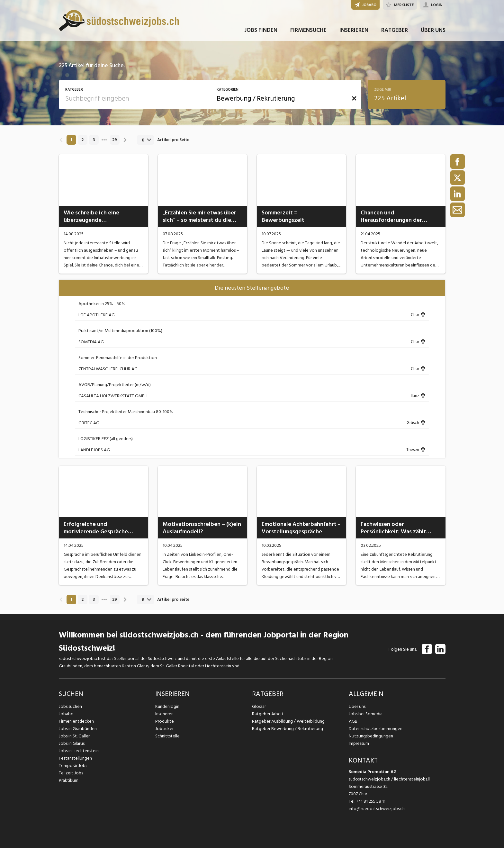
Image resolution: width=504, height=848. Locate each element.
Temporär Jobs (73, 766)
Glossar (259, 706)
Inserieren (164, 714)
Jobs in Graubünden (77, 729)
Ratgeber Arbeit (268, 714)
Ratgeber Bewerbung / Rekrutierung (287, 729)
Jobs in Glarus (72, 743)
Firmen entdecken (76, 721)
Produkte (164, 721)
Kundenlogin (167, 706)
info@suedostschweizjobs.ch (377, 809)
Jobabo (66, 714)
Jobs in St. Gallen (75, 736)
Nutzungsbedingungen (370, 736)
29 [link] (115, 140)
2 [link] (82, 140)
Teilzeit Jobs (71, 773)
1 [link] (71, 140)
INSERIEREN (354, 32)
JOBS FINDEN (261, 32)
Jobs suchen (70, 706)
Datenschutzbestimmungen (375, 729)
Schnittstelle (167, 736)
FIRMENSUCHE (308, 32)
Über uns (357, 706)
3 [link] (94, 140)
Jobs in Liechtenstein (79, 751)
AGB (353, 721)
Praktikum (68, 780)
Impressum (359, 743)
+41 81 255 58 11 (371, 801)
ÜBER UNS (433, 32)
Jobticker (164, 729)
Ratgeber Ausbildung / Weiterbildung (288, 721)
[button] (354, 98)
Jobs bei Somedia (366, 714)
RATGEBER (395, 32)
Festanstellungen (75, 758)
